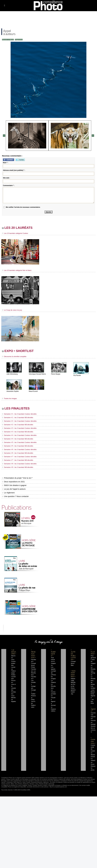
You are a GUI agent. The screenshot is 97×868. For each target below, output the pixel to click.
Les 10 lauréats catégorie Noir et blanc (16, 270)
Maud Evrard (33, 392)
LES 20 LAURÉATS (19, 228)
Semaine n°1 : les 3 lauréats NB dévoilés (17, 418)
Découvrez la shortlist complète (14, 357)
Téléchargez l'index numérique (14, 671)
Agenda (53, 698)
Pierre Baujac (56, 374)
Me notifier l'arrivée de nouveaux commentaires (23, 207)
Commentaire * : (9, 185)
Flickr (33, 694)
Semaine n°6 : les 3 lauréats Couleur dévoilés (18, 449)
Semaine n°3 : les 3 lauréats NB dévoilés (17, 432)
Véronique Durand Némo (37, 374)
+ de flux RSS (92, 696)
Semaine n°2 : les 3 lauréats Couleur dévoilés (18, 421)
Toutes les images (9, 399)
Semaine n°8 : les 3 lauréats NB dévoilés (17, 466)
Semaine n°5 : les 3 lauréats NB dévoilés (17, 445)
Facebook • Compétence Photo (33, 662)
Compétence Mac (73, 662)
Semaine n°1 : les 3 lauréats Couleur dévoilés (18, 415)
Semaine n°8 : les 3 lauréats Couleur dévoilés (18, 462)
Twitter (33, 689)
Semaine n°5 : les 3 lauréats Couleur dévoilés (18, 442)
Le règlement (8, 491)
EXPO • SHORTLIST (20, 351)
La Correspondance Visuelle (53, 692)
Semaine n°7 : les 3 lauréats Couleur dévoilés (18, 456)
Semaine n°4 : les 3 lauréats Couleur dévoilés (18, 435)
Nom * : (6, 162)
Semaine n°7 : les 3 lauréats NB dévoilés (17, 459)
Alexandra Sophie (12, 392)
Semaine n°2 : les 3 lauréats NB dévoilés (17, 425)
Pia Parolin (77, 376)
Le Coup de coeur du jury (11, 310)
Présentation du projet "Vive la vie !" (17, 477)
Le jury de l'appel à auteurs (14, 488)
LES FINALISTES (17, 409)
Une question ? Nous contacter (15, 495)
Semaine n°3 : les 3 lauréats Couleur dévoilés (18, 428)
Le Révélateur (53, 685)
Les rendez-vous (93, 685)
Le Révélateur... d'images (93, 670)
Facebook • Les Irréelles (33, 677)
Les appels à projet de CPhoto (53, 670)
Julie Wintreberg (12, 374)
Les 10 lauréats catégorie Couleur (14, 233)
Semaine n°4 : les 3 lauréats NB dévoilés (17, 439)
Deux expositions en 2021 (13, 480)
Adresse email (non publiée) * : (14, 170)
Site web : (6, 178)
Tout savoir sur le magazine (53, 660)
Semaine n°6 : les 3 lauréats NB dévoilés (17, 452)
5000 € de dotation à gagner (14, 484)
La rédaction (93, 753)
